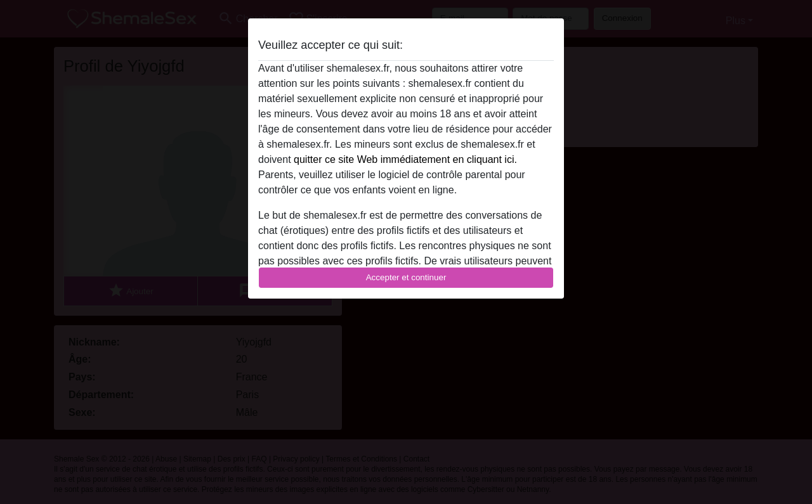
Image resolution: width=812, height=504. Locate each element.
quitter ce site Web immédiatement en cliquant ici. (405, 159)
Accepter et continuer (406, 277)
